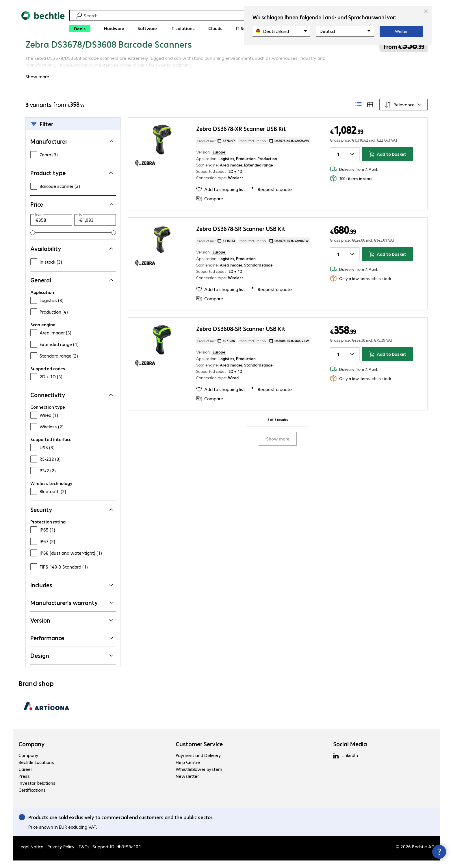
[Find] (230, 15)
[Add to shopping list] (221, 197)
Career (25, 777)
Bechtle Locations (36, 770)
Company (32, 752)
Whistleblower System (199, 777)
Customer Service (199, 752)
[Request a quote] (271, 197)
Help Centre (188, 770)
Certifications (32, 797)
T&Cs (84, 854)
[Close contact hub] (439, 852)
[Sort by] (403, 112)
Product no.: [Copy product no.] (216, 148)
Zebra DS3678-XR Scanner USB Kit (241, 136)
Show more (278, 446)
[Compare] (210, 206)
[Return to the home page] (43, 23)
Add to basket (387, 161)
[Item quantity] (337, 162)
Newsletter (187, 783)
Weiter (401, 31)
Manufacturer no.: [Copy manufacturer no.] (274, 148)
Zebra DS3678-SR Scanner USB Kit (241, 236)
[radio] (359, 112)
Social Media (350, 752)
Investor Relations (37, 790)
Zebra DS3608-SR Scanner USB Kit (241, 336)
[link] (191, 51)
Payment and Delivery (198, 763)
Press (24, 783)
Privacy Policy (61, 854)
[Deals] (80, 29)
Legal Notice (31, 854)
